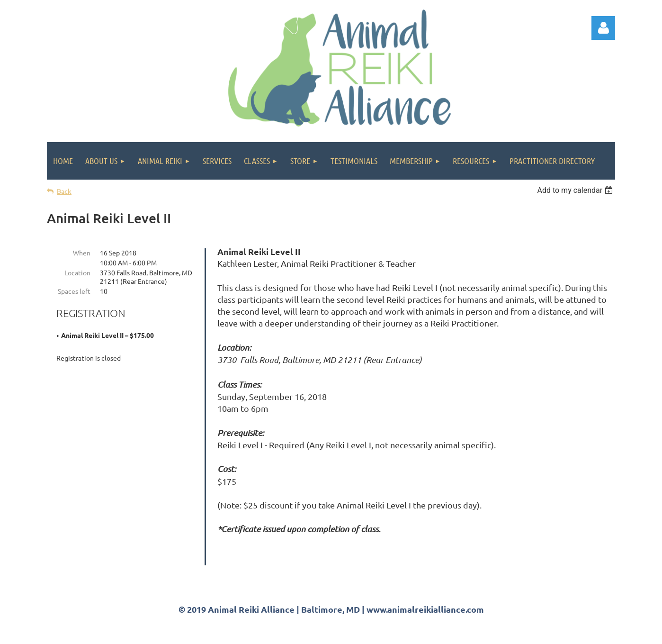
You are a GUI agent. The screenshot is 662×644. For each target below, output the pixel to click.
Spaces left (74, 291)
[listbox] (576, 190)
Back (64, 191)
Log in (603, 28)
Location (77, 272)
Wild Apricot (502, 632)
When (82, 253)
